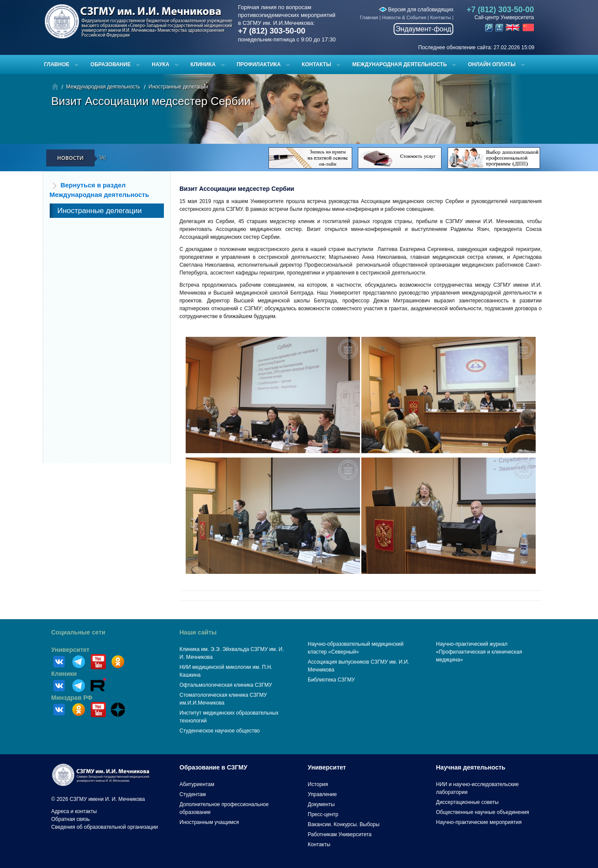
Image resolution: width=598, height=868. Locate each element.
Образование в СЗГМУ (214, 767)
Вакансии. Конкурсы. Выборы (344, 824)
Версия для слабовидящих (416, 10)
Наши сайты (198, 632)
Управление (322, 794)
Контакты (441, 17)
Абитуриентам (197, 784)
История (318, 784)
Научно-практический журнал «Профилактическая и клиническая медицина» (479, 652)
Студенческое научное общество (220, 731)
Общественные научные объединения (482, 812)
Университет (71, 650)
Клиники (64, 674)
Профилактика (259, 64)
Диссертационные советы (467, 802)
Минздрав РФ (72, 698)
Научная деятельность (471, 767)
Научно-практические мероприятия (479, 822)
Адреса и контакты (74, 811)
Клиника (203, 64)
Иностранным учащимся (209, 822)
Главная (369, 17)
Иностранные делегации (178, 87)
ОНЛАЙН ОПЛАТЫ (492, 64)
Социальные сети (78, 632)
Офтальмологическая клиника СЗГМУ (226, 685)
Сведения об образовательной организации (105, 827)
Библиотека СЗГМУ (331, 680)
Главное (57, 64)
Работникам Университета (340, 834)
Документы (321, 804)
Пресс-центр (323, 814)
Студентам (193, 794)
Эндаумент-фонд (424, 29)
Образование (111, 64)
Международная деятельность (399, 64)
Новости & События (404, 17)
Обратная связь (71, 819)
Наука (160, 64)
